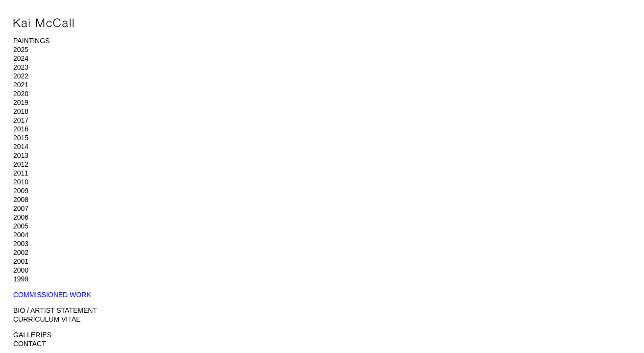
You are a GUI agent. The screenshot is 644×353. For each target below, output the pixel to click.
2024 (21, 58)
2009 (21, 191)
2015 (21, 138)
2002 (21, 252)
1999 (21, 279)
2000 (21, 270)
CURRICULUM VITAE (47, 319)
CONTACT (30, 344)
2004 (21, 235)
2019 (21, 102)
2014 (21, 147)
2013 (21, 155)
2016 (21, 129)
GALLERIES (32, 335)
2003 (21, 244)
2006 (21, 217)
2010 (21, 182)
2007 (21, 208)
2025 (21, 50)
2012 (21, 164)
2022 (21, 76)
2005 (21, 226)
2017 (21, 120)
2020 (21, 94)
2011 (21, 173)
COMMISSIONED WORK (52, 295)
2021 (21, 85)
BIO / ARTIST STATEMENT (55, 310)
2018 (21, 111)
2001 (21, 261)
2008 (21, 200)
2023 (21, 67)
